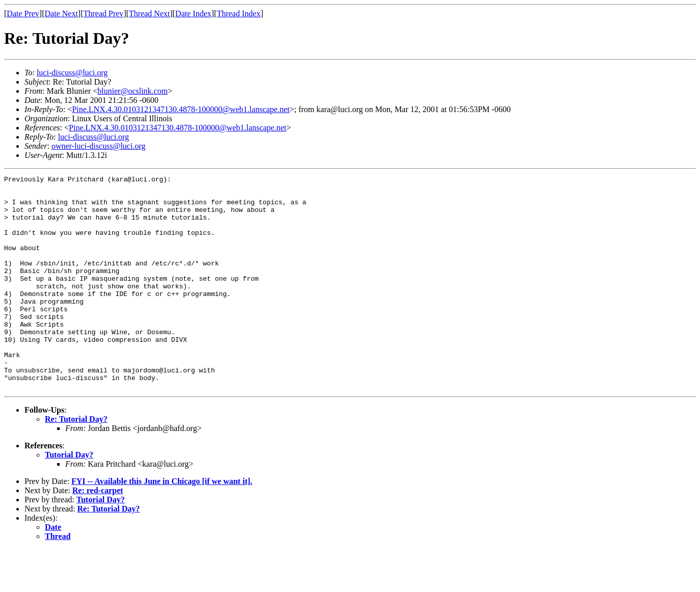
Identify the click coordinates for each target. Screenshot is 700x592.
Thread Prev (103, 14)
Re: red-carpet (98, 533)
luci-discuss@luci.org (72, 73)
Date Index (193, 14)
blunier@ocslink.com (133, 91)
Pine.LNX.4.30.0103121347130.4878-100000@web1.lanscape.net (181, 109)
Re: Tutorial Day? (76, 462)
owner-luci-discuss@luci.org (98, 146)
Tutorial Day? (69, 497)
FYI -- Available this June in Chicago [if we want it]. (162, 524)
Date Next (61, 14)
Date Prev (23, 14)
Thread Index (239, 14)
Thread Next (149, 14)
